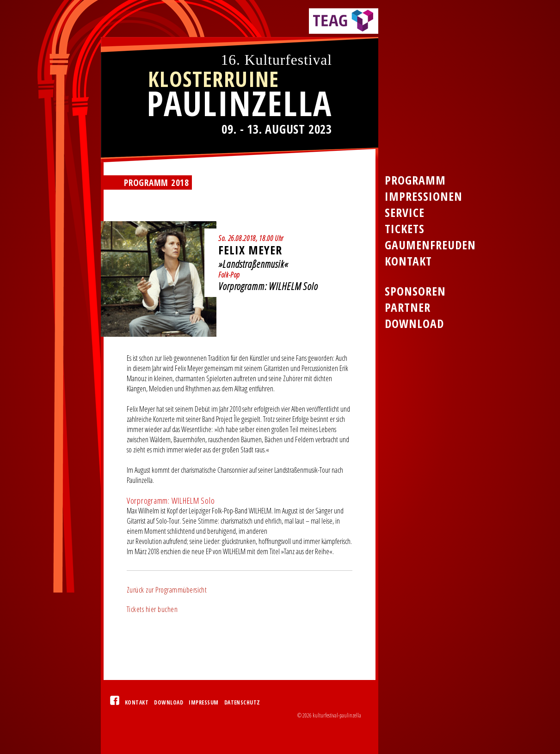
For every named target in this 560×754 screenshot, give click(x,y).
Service (405, 213)
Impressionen (424, 196)
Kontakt (137, 702)
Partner (408, 307)
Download (169, 702)
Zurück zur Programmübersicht (167, 590)
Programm (415, 180)
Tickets (405, 229)
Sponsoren (415, 291)
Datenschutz (242, 702)
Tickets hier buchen (152, 609)
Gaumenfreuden (430, 245)
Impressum (203, 702)
